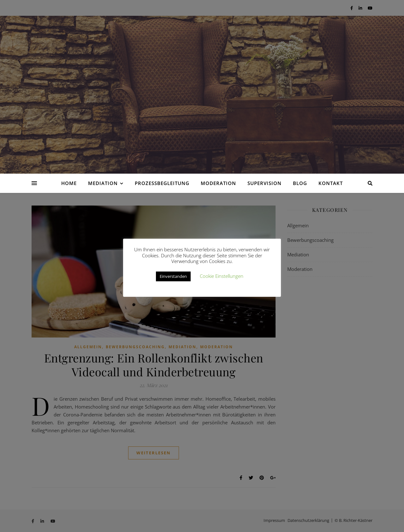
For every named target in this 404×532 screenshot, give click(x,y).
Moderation (218, 183)
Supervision (264, 183)
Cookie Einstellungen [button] (222, 276)
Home (69, 183)
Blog (300, 183)
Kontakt (331, 183)
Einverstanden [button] (173, 276)
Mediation (103, 183)
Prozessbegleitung (162, 183)
